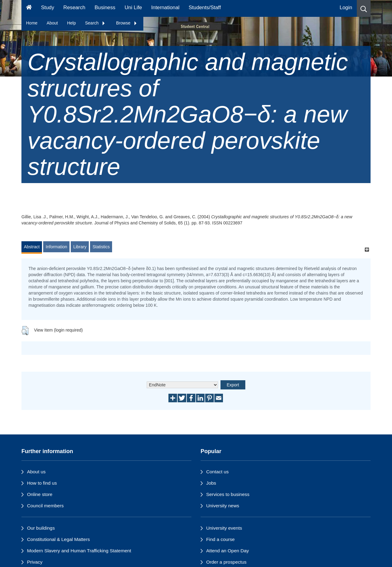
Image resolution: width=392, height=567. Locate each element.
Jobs (211, 483)
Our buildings (41, 528)
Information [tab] (56, 247)
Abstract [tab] (32, 247)
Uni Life (133, 8)
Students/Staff (205, 8)
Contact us (217, 472)
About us (36, 472)
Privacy (35, 562)
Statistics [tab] (101, 247)
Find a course (220, 539)
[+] (367, 250)
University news (223, 506)
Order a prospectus (226, 562)
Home (32, 23)
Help (72, 23)
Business (105, 8)
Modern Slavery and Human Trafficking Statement (79, 551)
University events (224, 528)
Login (346, 8)
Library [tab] (80, 247)
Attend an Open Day (227, 551)
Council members (45, 506)
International (165, 8)
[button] (364, 8)
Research (74, 8)
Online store (40, 494)
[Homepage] (29, 8)
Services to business (228, 494)
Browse (127, 23)
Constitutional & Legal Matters (58, 539)
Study (48, 8)
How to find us (42, 483)
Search (95, 23)
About (52, 23)
